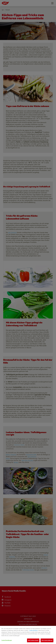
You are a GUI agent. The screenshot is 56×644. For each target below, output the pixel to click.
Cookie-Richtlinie (33, 630)
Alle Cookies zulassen (33, 640)
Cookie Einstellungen (7, 640)
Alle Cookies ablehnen (47, 640)
